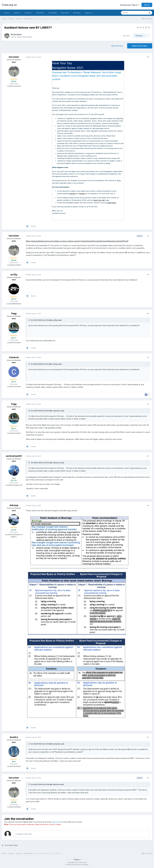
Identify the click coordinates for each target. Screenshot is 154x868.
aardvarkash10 (14, 456)
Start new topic (117, 46)
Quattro (14, 737)
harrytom (17, 34)
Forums (7, 13)
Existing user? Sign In (130, 5)
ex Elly (14, 275)
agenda (72, 194)
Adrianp (14, 505)
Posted (33, 57)
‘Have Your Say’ (99, 200)
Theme (77, 860)
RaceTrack (40, 13)
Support (88, 13)
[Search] (134, 13)
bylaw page (112, 203)
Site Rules (77, 13)
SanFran (56, 784)
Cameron (14, 357)
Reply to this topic (140, 46)
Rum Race (65, 13)
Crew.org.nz (9, 5)
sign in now (57, 822)
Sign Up (147, 5)
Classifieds (53, 13)
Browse (28, 13)
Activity (17, 13)
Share (127, 36)
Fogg (14, 313)
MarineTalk (27, 37)
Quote (33, 226)
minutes (82, 194)
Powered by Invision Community (77, 865)
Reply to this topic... (24, 834)
